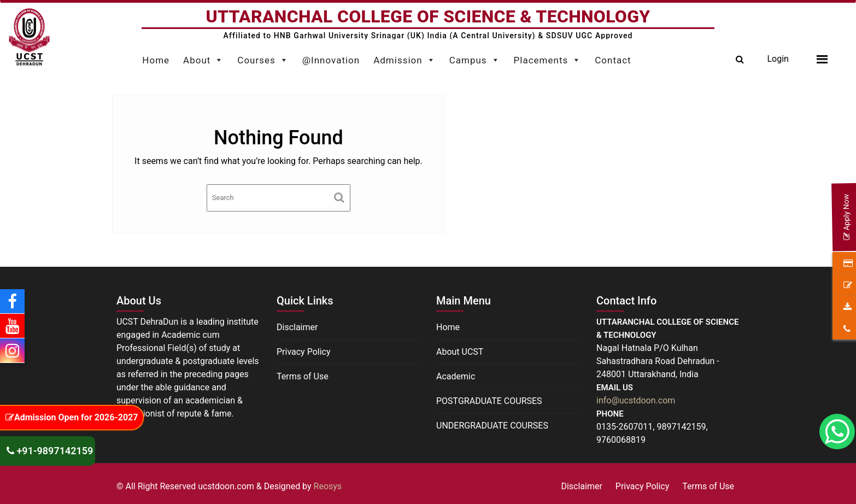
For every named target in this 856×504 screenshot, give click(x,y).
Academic (456, 376)
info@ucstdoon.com (636, 400)
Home (156, 60)
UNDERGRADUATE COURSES (492, 426)
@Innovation (331, 60)
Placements (548, 57)
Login (778, 59)
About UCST (460, 352)
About (203, 57)
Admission (404, 57)
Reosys (328, 486)
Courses (263, 57)
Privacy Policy (304, 352)
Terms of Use (303, 376)
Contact (613, 60)
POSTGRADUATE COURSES (489, 401)
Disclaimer (297, 327)
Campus (475, 57)
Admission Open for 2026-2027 (72, 417)
